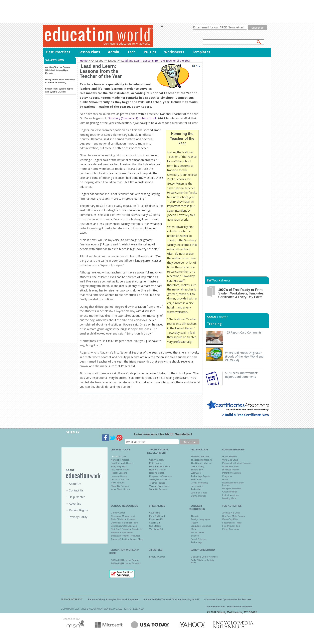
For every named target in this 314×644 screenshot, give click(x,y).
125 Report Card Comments (243, 332)
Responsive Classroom (161, 476)
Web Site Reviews (158, 489)
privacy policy (241, 32)
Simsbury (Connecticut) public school (132, 118)
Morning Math (229, 498)
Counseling (155, 513)
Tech (131, 52)
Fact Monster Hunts (232, 523)
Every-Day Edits (119, 466)
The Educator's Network (239, 607)
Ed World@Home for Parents (125, 560)
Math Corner (155, 463)
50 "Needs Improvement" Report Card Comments (242, 375)
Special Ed (154, 523)
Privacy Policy (78, 517)
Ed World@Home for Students (126, 563)
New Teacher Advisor (160, 466)
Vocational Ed (156, 529)
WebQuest (196, 473)
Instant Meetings (230, 495)
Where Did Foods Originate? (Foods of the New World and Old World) (244, 356)
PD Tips (150, 52)
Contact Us (76, 490)
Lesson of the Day (120, 479)
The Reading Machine (202, 460)
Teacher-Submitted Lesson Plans (127, 539)
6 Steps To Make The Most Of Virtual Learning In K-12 (171, 599)
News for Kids (118, 483)
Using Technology (200, 483)
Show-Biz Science (120, 486)
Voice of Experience (159, 486)
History (194, 523)
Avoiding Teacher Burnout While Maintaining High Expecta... (58, 70)
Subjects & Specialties (122, 532)
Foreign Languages (200, 519)
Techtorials (196, 489)
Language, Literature (201, 526)
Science (195, 536)
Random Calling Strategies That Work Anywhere (113, 599)
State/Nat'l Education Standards (127, 529)
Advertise (75, 504)
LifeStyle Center (157, 557)
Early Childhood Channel (123, 519)
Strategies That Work (160, 479)
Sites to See (197, 470)
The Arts (195, 516)
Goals (225, 479)
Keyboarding (197, 486)
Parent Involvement (232, 473)
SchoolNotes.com (216, 607)
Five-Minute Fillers (120, 470)
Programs (227, 476)
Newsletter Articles (120, 460)
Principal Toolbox (231, 470)
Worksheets (174, 52)
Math (193, 529)
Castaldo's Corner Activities (204, 557)
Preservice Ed (156, 519)
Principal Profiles (230, 466)
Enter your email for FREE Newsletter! (163, 434)
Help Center (77, 497)
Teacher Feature (157, 483)
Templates (201, 52)
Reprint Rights (78, 510)
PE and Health (198, 532)
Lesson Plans (89, 52)
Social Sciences (199, 539)
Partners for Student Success (237, 463)
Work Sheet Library (120, 489)
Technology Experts (200, 476)
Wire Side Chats (199, 493)
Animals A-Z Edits (231, 513)
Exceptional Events (232, 488)
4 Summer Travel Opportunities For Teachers (228, 599)
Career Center (118, 513)
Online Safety (197, 466)
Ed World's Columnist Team (124, 523)
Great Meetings (230, 492)
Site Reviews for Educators (124, 526)
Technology (196, 542)
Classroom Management (123, 516)
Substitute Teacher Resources (126, 536)
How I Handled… (231, 456)
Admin (114, 52)
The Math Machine (200, 456)
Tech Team (196, 479)
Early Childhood (157, 516)
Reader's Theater (158, 470)
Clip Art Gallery (156, 460)
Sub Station (155, 526)
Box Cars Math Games (122, 463)
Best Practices (58, 52)
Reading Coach (157, 473)
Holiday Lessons (119, 473)
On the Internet (198, 496)
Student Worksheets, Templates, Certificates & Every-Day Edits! (241, 293)
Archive (122, 456)
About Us (75, 484)
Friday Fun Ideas (231, 529)
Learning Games (119, 476)
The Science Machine (201, 463)
